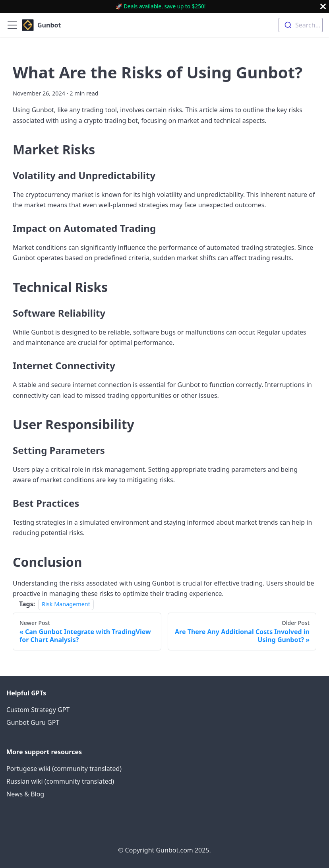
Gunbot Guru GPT (33, 722)
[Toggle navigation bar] (12, 25)
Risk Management (66, 604)
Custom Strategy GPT (38, 710)
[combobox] (301, 25)
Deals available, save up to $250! (164, 6)
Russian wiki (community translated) (60, 781)
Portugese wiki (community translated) (64, 769)
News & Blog (25, 794)
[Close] (323, 6)
